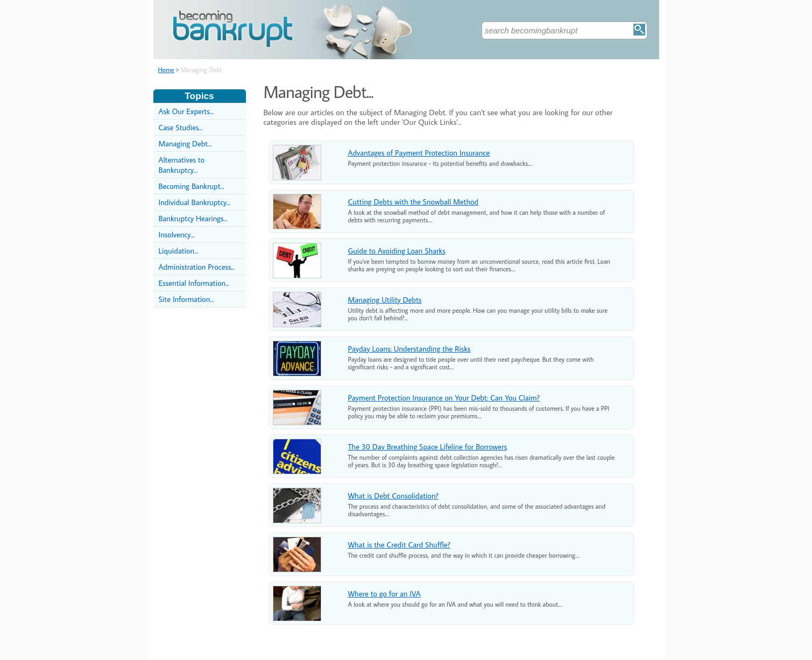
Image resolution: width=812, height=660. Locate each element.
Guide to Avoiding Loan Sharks (397, 251)
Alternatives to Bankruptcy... (182, 165)
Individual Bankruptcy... (195, 202)
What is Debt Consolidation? (393, 496)
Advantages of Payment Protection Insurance (419, 153)
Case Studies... (181, 127)
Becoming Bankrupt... (192, 186)
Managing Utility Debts (385, 300)
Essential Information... (194, 283)
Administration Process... (197, 267)
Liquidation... (179, 251)
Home (166, 70)
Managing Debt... (185, 143)
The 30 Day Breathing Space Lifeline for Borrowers (428, 447)
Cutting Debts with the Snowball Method (413, 202)
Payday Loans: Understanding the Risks (409, 349)
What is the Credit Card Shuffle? (399, 545)
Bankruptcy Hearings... (193, 218)
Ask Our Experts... (186, 111)
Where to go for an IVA (384, 594)
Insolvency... (177, 234)
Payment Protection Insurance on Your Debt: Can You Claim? (444, 398)
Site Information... (186, 299)
